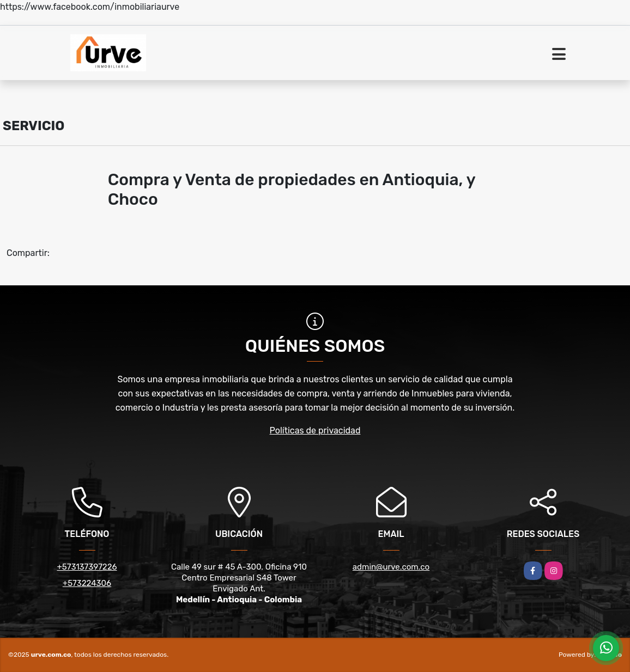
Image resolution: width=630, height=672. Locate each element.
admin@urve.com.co (391, 567)
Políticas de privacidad (315, 430)
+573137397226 (87, 567)
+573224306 (87, 583)
